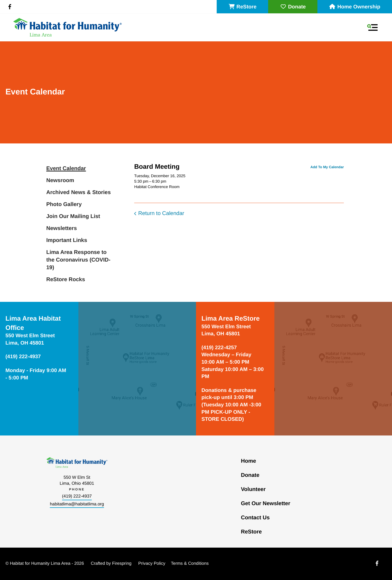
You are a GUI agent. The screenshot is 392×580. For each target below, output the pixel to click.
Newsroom (60, 180)
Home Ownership (355, 7)
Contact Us (255, 518)
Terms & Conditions (190, 564)
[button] (372, 27)
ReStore (243, 7)
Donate (293, 7)
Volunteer (253, 489)
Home (249, 461)
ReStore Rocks (66, 280)
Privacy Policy (152, 564)
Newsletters (62, 228)
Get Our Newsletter (266, 504)
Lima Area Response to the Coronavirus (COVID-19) (78, 260)
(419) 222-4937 (77, 496)
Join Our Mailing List (73, 216)
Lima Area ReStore (231, 319)
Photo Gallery (64, 204)
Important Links (67, 240)
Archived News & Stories (79, 192)
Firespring (122, 564)
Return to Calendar (161, 213)
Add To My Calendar (327, 167)
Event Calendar (66, 168)
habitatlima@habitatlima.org (77, 504)
